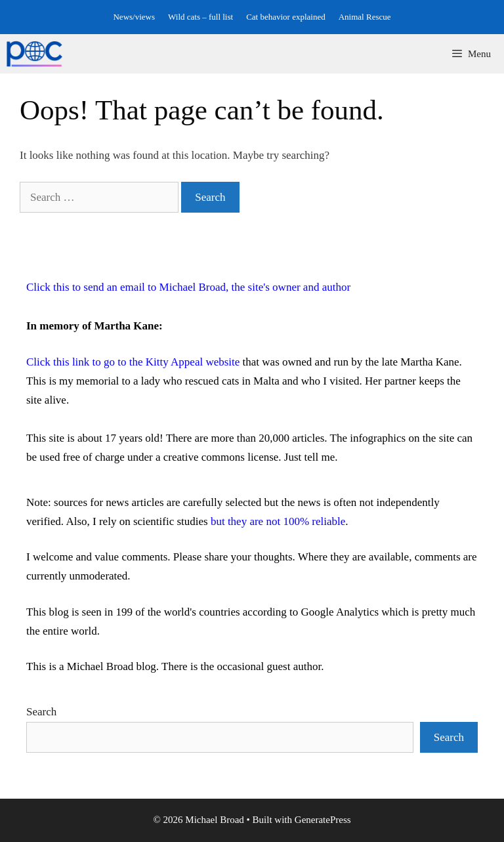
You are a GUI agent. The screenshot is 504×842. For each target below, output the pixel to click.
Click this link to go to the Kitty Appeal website (133, 362)
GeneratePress (323, 820)
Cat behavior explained (286, 17)
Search (41, 712)
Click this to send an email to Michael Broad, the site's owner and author (188, 287)
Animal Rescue (365, 17)
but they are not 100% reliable (278, 521)
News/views (134, 17)
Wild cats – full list (200, 17)
